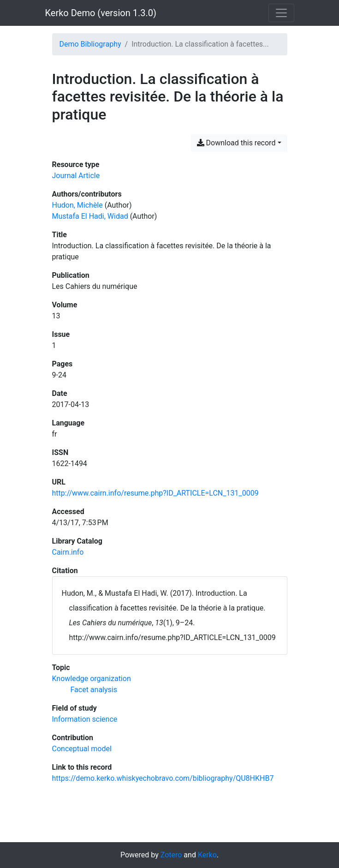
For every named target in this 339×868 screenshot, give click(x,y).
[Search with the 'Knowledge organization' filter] (92, 679)
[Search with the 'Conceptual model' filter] (82, 749)
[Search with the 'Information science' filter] (85, 719)
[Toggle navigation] (281, 13)
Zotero (171, 855)
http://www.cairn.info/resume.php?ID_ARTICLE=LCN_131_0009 (155, 493)
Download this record (236, 143)
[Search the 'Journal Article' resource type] (76, 176)
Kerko (207, 855)
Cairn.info (68, 552)
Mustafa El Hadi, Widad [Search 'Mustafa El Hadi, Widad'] (90, 216)
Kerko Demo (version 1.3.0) (101, 13)
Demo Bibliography (90, 44)
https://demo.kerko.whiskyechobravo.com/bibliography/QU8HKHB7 (163, 778)
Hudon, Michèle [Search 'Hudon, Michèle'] (77, 205)
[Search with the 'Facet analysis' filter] (94, 690)
